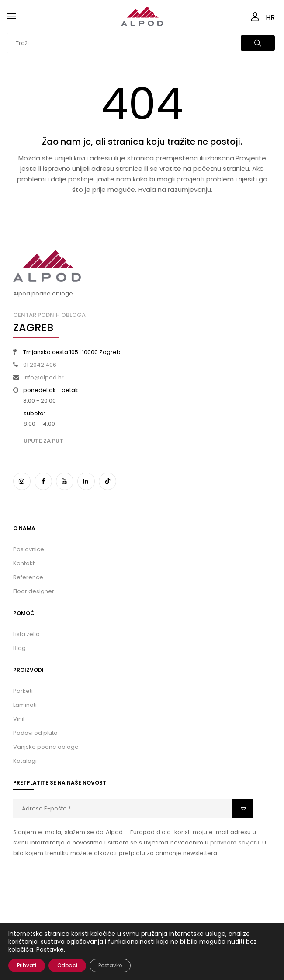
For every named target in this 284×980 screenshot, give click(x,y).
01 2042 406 (40, 365)
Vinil (19, 719)
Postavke (50, 949)
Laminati (25, 705)
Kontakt (24, 563)
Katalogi (25, 761)
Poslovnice (29, 549)
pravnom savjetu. (235, 843)
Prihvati (27, 965)
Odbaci (67, 965)
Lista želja (26, 634)
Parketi (23, 691)
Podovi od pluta (35, 733)
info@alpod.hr (44, 377)
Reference (28, 577)
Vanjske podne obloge (46, 747)
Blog (19, 648)
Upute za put (43, 441)
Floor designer (34, 591)
